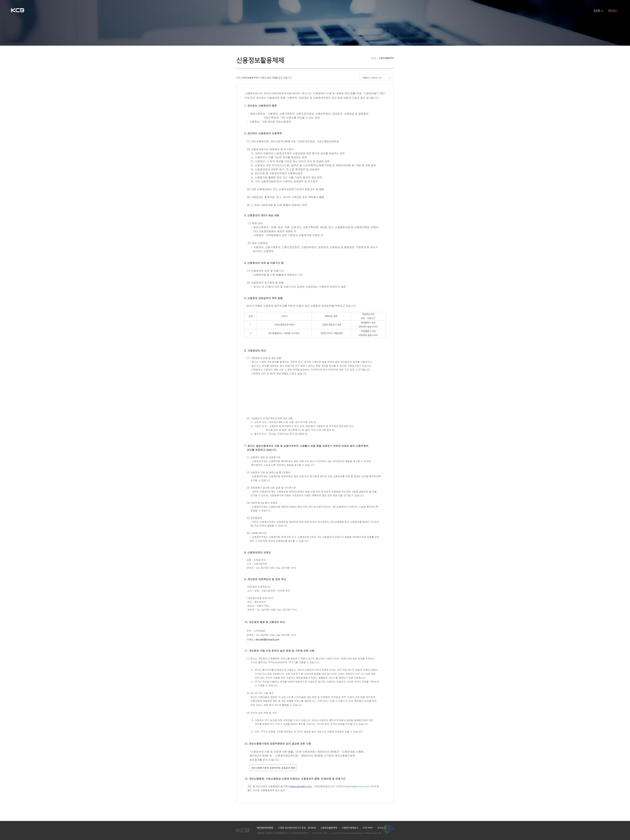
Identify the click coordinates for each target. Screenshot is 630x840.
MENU (612, 11)
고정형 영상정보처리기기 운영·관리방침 (297, 828)
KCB (18, 11)
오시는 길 (382, 828)
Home (374, 58)
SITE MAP (368, 828)
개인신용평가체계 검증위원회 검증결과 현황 (273, 768)
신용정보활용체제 (386, 58)
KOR (597, 11)
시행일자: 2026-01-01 (372, 78)
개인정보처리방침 (265, 828)
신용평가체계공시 (350, 828)
